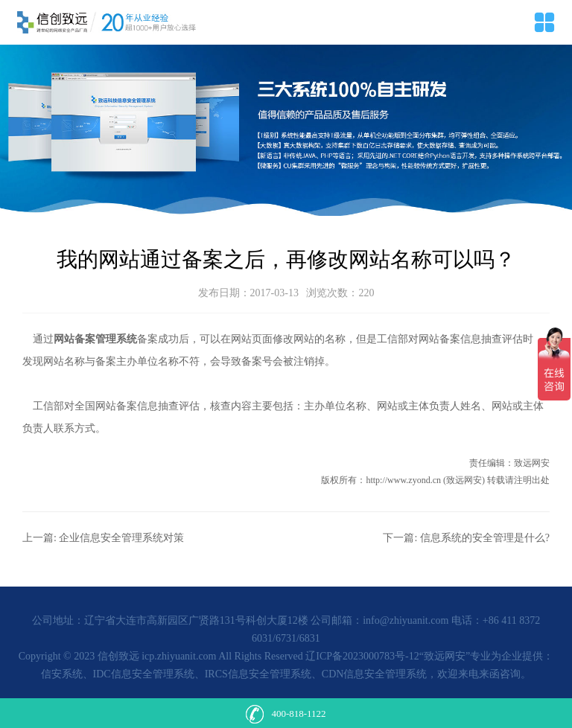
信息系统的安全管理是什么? (485, 538)
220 (366, 293)
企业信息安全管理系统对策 (121, 538)
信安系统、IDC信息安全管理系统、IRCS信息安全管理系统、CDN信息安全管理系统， (239, 674)
